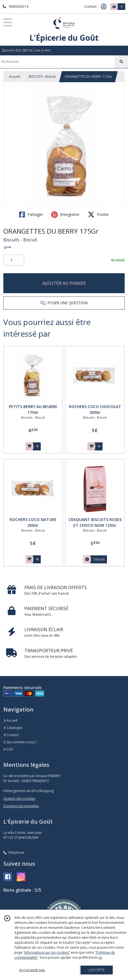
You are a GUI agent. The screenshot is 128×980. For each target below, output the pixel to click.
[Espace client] (104, 7)
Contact (90, 7)
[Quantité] (14, 260)
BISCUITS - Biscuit (42, 77)
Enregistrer (65, 215)
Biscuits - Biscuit (20, 240)
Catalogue (13, 728)
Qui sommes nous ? (20, 742)
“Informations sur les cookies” (47, 952)
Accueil (14, 77)
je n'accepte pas (32, 970)
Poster (98, 215)
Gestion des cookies (19, 799)
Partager (31, 215)
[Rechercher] (121, 62)
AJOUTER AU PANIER (64, 283)
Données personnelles (21, 806)
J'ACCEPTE (97, 970)
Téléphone (14, 853)
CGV (8, 749)
